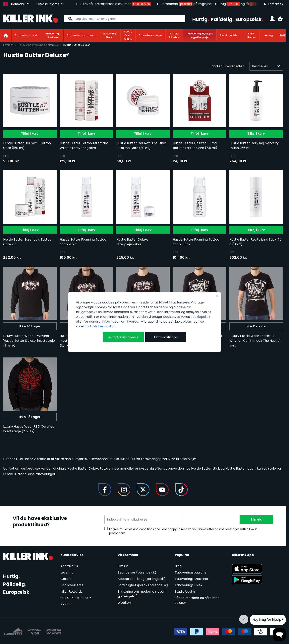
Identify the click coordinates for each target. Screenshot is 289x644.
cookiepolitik (200, 317)
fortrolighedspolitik (100, 326)
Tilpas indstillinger (166, 337)
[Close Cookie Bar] (217, 296)
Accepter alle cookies (123, 337)
